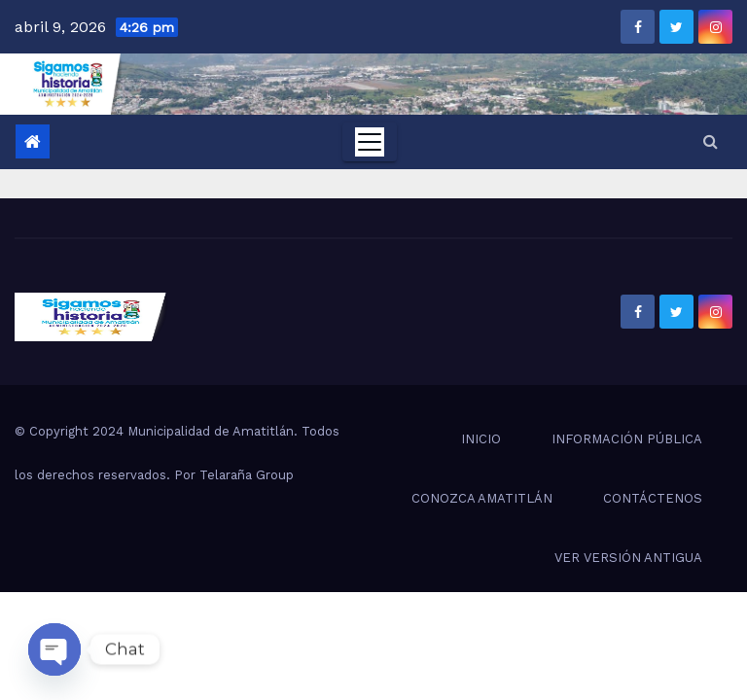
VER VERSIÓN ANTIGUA (628, 558)
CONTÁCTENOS (653, 498)
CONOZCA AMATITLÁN (482, 498)
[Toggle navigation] (370, 142)
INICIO (481, 439)
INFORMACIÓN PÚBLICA (627, 439)
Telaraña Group (247, 475)
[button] (711, 141)
